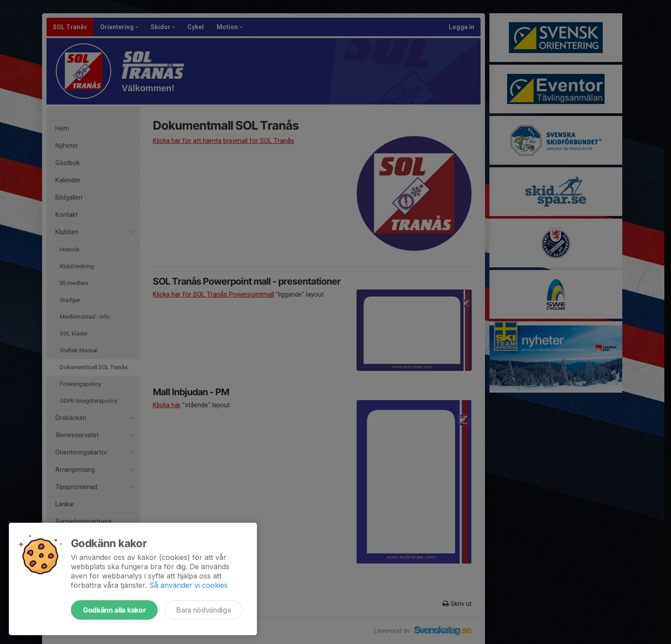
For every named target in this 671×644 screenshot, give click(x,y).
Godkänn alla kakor (114, 610)
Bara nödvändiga (204, 610)
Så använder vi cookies (188, 585)
